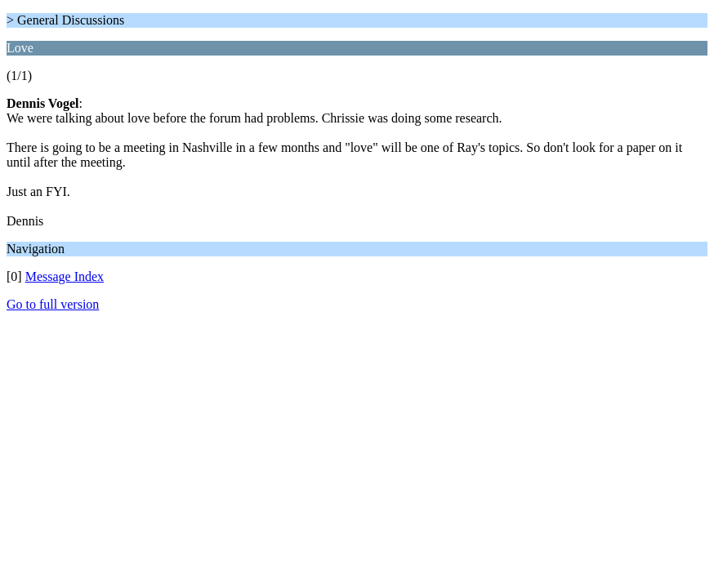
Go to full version (53, 304)
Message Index (65, 276)
